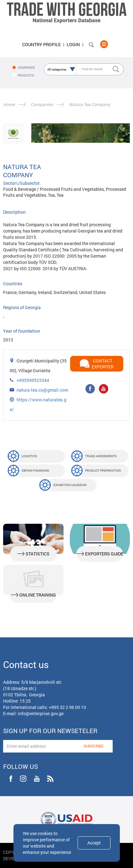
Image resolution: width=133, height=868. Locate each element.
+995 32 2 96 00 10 (67, 707)
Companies (42, 104)
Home (9, 104)
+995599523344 (33, 380)
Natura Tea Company (90, 104)
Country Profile (41, 44)
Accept (94, 843)
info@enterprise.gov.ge (41, 713)
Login (73, 44)
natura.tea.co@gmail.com (42, 390)
